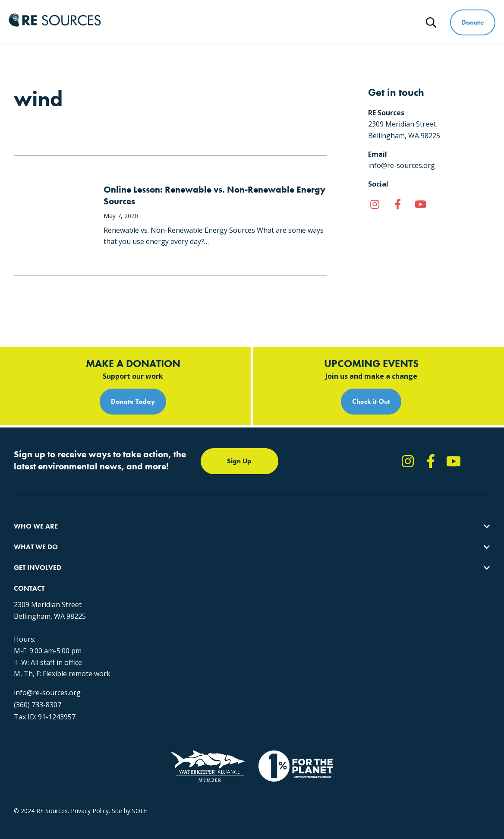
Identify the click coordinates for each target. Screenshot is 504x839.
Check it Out (371, 401)
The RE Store (143, 600)
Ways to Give (357, 22)
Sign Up (239, 461)
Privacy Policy (90, 762)
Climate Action (145, 553)
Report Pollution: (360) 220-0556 (286, 553)
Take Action (257, 537)
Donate (473, 22)
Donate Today (133, 401)
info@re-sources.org (396, 624)
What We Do (237, 22)
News (406, 22)
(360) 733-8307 (386, 636)
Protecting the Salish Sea (159, 537)
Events (250, 584)
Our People (30, 568)
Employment (31, 584)
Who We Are (178, 22)
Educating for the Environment (167, 568)
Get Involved (296, 22)
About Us (27, 537)
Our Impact (30, 553)
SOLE (140, 762)
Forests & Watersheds (156, 584)
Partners (26, 600)
